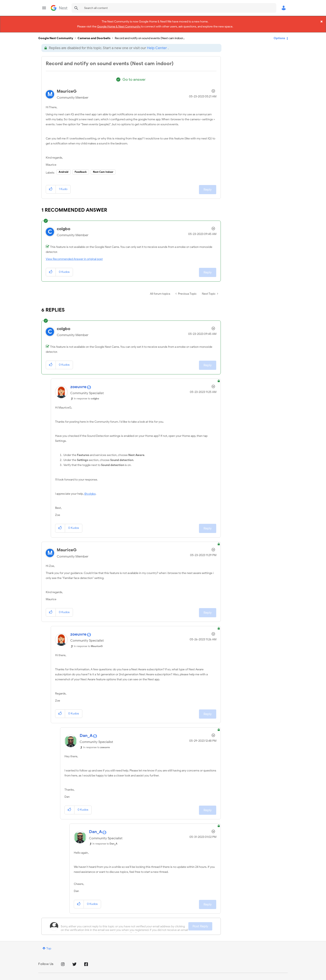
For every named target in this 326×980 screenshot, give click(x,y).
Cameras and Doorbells (94, 35)
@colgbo (90, 490)
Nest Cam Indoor (103, 168)
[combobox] (174, 8)
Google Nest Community (59, 8)
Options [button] (279, 34)
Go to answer (134, 76)
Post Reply (200, 923)
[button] (51, 186)
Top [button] (49, 945)
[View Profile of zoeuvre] (78, 383)
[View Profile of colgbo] (64, 225)
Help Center (157, 44)
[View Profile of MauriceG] (67, 88)
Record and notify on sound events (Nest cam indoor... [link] (150, 35)
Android (64, 168)
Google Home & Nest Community (119, 26)
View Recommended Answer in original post (74, 255)
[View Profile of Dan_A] (86, 732)
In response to (86, 395)
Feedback (81, 168)
